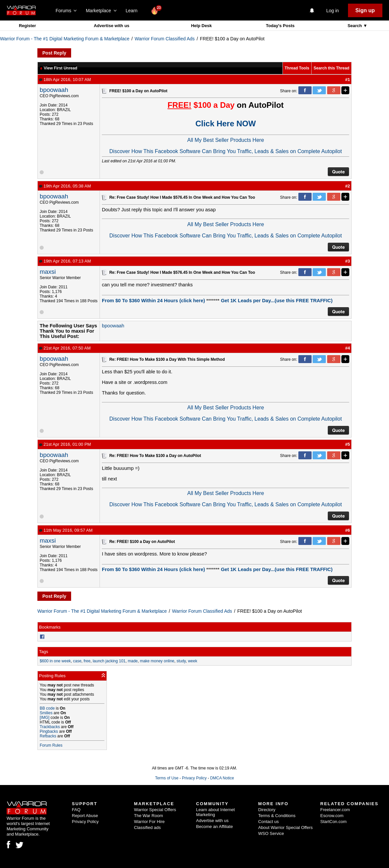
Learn (133, 11)
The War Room (149, 816)
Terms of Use (167, 778)
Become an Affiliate (215, 827)
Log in (332, 11)
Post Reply (54, 53)
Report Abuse (85, 816)
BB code (47, 708)
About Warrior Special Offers (286, 827)
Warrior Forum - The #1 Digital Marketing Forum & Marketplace (65, 39)
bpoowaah (54, 90)
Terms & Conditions (277, 816)
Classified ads (147, 827)
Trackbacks (50, 727)
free (87, 661)
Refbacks (48, 736)
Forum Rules (51, 745)
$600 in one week (55, 661)
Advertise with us (111, 26)
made (133, 661)
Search (355, 26)
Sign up (365, 10)
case (77, 661)
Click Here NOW (226, 124)
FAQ (76, 810)
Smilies (46, 713)
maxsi (48, 272)
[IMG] (44, 718)
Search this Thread (331, 68)
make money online (157, 661)
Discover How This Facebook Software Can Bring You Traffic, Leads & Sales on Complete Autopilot (226, 151)
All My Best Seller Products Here (226, 140)
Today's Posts (280, 26)
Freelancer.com (335, 810)
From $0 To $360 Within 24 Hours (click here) (153, 301)
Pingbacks (49, 731)
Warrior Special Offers (155, 810)
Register (27, 26)
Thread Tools (297, 68)
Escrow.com (332, 816)
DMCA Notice (222, 778)
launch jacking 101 (109, 661)
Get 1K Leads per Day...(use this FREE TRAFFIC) (277, 301)
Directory (267, 810)
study (181, 661)
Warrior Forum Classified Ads (165, 39)
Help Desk (201, 26)
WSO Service (271, 833)
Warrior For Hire (149, 822)
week (193, 661)
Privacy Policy (194, 778)
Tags (43, 652)
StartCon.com (333, 822)
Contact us (269, 822)
